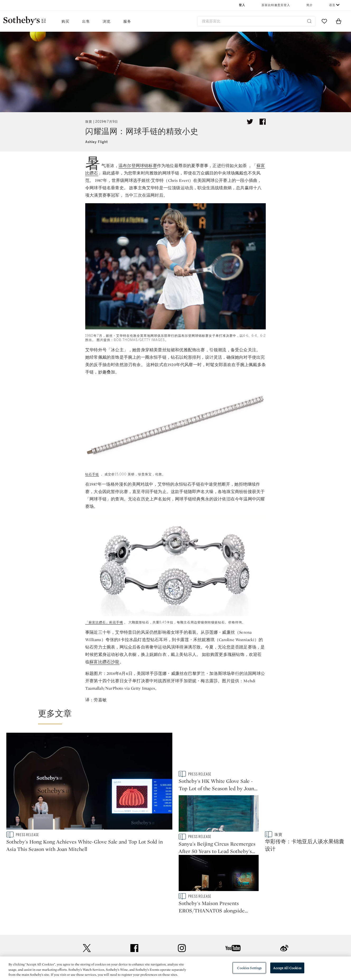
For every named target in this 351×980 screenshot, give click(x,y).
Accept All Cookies (287, 968)
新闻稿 (157, 921)
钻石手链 (92, 474)
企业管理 (159, 940)
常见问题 (99, 931)
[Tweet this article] (250, 122)
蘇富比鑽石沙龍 (104, 662)
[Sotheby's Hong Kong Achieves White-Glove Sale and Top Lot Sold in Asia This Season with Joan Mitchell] (89, 782)
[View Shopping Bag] (339, 21)
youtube (233, 889)
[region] (175, 968)
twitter (87, 889)
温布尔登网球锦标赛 (138, 166)
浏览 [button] (107, 22)
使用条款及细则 (224, 931)
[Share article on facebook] (263, 122)
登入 (242, 5)
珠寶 (89, 122)
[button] (179, 716)
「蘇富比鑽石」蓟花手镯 (104, 622)
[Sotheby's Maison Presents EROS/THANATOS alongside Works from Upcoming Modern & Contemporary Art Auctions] (305, 815)
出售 (86, 22)
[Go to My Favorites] (324, 21)
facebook (134, 889)
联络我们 (99, 921)
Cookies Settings (249, 968)
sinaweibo (284, 889)
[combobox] (256, 21)
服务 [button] (127, 22)
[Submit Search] (309, 21)
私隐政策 (159, 931)
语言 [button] (332, 5)
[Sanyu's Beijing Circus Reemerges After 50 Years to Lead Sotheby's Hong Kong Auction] (305, 752)
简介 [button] (310, 5)
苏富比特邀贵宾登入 (276, 5)
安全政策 (218, 921)
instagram (182, 889)
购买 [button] (65, 22)
